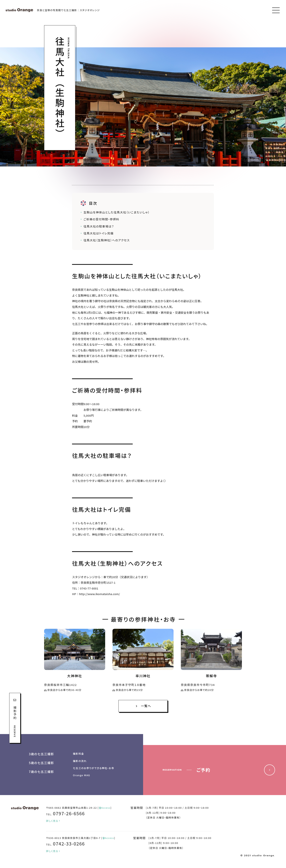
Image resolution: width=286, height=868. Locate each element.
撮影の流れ (80, 761)
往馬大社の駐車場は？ (99, 226)
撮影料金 (78, 754)
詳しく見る (53, 821)
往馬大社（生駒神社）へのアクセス (107, 240)
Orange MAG (82, 775)
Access (105, 808)
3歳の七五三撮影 (42, 754)
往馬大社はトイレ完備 (99, 233)
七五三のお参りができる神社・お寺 (94, 768)
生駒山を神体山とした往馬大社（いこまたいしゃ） (117, 212)
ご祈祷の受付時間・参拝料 (101, 219)
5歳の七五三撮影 (42, 763)
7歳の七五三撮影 (42, 772)
